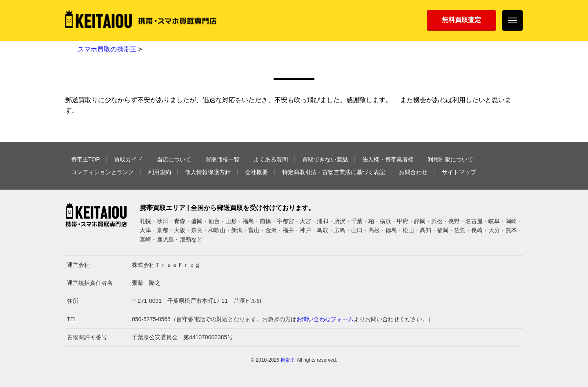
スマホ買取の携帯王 (107, 49)
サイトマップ (459, 172)
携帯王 (288, 360)
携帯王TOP (86, 159)
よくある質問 (271, 159)
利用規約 (160, 172)
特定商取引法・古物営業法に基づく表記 (334, 172)
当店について (174, 159)
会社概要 (256, 172)
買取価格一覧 (223, 159)
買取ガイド (128, 159)
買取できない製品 (325, 159)
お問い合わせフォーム (325, 319)
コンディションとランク (102, 172)
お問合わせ (413, 172)
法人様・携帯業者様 (388, 159)
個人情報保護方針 (208, 172)
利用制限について (450, 159)
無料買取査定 (461, 20)
